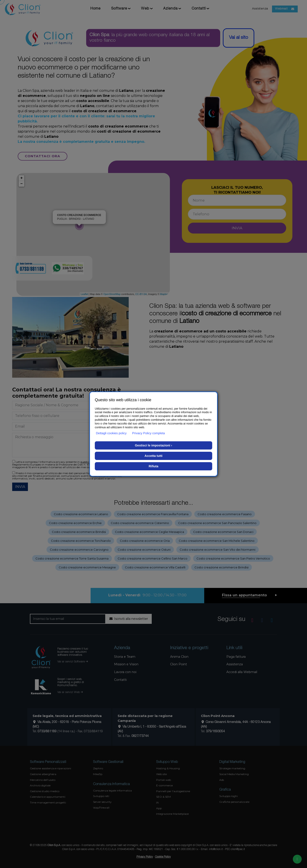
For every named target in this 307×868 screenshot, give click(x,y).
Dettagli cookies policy (111, 433)
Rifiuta (153, 466)
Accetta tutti (154, 456)
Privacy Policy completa (149, 433)
